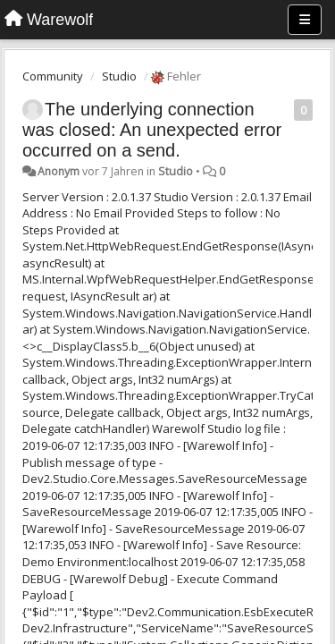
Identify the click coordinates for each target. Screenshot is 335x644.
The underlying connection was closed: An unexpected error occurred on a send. (152, 130)
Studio (119, 76)
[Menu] (305, 20)
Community (53, 76)
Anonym (59, 171)
